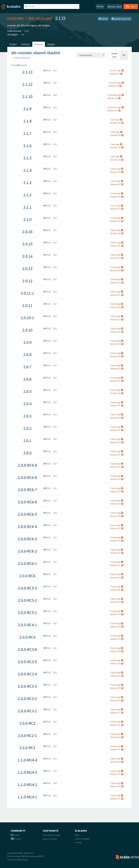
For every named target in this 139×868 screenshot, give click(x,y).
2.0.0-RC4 (27, 637)
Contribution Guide (51, 835)
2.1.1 (27, 207)
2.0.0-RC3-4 (27, 674)
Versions (39, 44)
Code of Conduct (82, 839)
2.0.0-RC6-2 (27, 551)
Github (15, 835)
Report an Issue (50, 839)
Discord (16, 839)
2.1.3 (27, 183)
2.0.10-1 (27, 318)
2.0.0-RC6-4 (27, 527)
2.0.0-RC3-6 (27, 649)
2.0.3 (27, 416)
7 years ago (117, 783)
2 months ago (116, 83)
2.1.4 (27, 170)
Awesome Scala (114, 6)
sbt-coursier (40, 18)
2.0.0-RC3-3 (27, 686)
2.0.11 (27, 305)
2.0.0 (27, 453)
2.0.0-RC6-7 (27, 490)
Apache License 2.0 (121, 19)
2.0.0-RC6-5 (27, 514)
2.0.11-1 (27, 293)
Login (131, 6)
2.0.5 (27, 391)
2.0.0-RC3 (27, 723)
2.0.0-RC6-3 (27, 539)
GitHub (103, 19)
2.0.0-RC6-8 (27, 477)
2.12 (26, 31)
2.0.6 (27, 379)
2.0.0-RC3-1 (27, 711)
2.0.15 (27, 244)
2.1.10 (27, 96)
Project (13, 44)
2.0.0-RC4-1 (27, 625)
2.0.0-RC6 (27, 576)
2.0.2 (27, 428)
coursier (16, 18)
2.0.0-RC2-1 (27, 735)
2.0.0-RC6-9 (27, 465)
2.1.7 (27, 133)
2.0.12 (27, 281)
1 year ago (116, 120)
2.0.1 (27, 441)
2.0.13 (27, 268)
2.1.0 (27, 219)
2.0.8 (27, 354)
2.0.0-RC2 (27, 748)
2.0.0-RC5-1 (27, 612)
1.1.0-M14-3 (27, 772)
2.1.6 (27, 146)
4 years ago (117, 316)
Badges (51, 44)
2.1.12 (27, 84)
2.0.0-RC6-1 (27, 563)
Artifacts (26, 44)
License (78, 842)
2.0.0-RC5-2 (27, 600)
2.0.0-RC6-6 (27, 502)
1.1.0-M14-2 (27, 785)
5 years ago (117, 353)
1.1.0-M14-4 (27, 760)
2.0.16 (27, 232)
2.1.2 (27, 195)
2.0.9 (27, 342)
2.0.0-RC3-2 (27, 699)
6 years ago (117, 525)
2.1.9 (27, 109)
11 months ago (116, 95)
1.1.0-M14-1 (27, 797)
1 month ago (117, 70)
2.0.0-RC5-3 (27, 588)
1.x (23, 34)
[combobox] (91, 55)
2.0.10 (27, 330)
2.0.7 (27, 367)
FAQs (77, 835)
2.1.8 (27, 121)
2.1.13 (27, 72)
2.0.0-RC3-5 (27, 662)
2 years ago (117, 169)
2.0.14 (27, 256)
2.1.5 (27, 158)
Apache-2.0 (116, 74)
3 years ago (117, 218)
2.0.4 (27, 404)
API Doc (100, 6)
